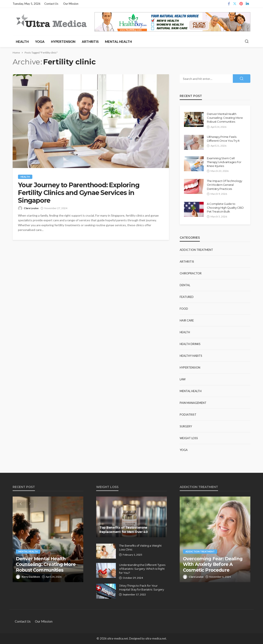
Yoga (40, 42)
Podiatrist (188, 415)
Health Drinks (190, 344)
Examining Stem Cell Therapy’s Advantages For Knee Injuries (224, 162)
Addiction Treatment (196, 250)
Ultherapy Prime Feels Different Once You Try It (223, 139)
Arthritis (90, 42)
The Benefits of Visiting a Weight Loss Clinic (140, 547)
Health (22, 42)
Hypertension (63, 42)
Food (184, 309)
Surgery (186, 426)
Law (183, 379)
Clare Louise (31, 208)
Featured (187, 297)
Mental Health (118, 42)
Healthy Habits (191, 356)
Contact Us (51, 4)
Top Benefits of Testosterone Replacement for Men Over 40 (123, 530)
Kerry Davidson (31, 577)
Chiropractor (191, 273)
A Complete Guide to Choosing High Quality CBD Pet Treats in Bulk (225, 208)
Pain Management (193, 403)
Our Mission (71, 4)
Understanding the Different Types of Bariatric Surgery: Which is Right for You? (142, 569)
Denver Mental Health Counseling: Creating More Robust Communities (225, 118)
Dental (185, 285)
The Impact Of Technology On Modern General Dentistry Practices (225, 185)
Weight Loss (189, 438)
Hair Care (187, 320)
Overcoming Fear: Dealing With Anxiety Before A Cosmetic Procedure (213, 564)
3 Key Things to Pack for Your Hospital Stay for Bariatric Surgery (142, 587)
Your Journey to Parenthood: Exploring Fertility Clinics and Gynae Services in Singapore (79, 193)
